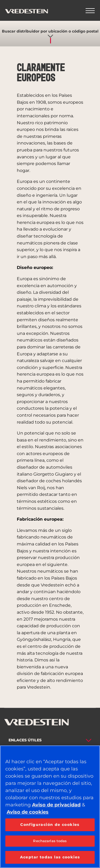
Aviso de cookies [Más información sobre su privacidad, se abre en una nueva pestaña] (28, 812)
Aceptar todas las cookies (50, 857)
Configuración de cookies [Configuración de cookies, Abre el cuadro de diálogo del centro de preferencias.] (50, 825)
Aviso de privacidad (56, 805)
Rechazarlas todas (50, 841)
